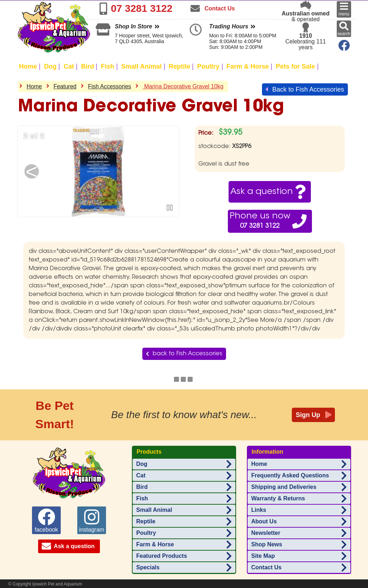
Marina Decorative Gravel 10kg (183, 86)
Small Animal (141, 66)
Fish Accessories (110, 86)
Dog (50, 66)
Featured (65, 86)
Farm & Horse (248, 66)
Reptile (179, 66)
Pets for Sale (296, 66)
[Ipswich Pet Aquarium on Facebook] (342, 48)
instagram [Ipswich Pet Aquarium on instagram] (92, 520)
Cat (69, 66)
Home (28, 66)
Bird (87, 66)
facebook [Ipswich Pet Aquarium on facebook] (47, 520)
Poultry (208, 66)
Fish (108, 66)
